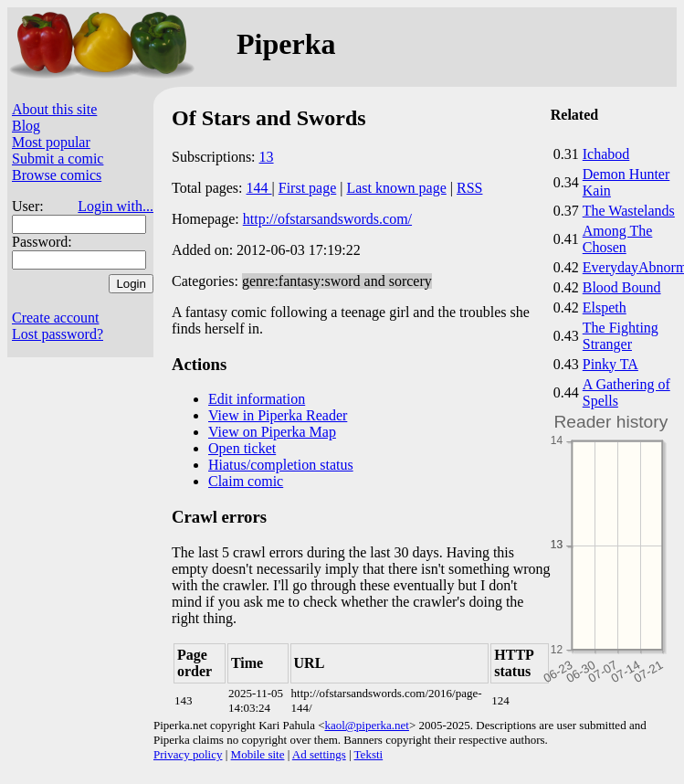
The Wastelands (629, 211)
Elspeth (605, 307)
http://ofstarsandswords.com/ (327, 219)
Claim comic (246, 481)
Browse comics (57, 175)
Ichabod (606, 154)
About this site (54, 109)
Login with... (116, 206)
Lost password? (58, 334)
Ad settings (319, 754)
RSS (469, 188)
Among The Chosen (618, 239)
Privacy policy (188, 754)
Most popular (51, 142)
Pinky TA (610, 364)
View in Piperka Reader (278, 415)
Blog (26, 126)
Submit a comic (58, 159)
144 (259, 188)
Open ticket (242, 448)
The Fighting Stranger (621, 336)
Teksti (369, 754)
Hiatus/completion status (281, 465)
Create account (56, 318)
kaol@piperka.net (366, 725)
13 (267, 157)
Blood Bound (622, 287)
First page (308, 188)
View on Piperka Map (272, 432)
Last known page (396, 188)
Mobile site (258, 754)
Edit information (257, 399)
